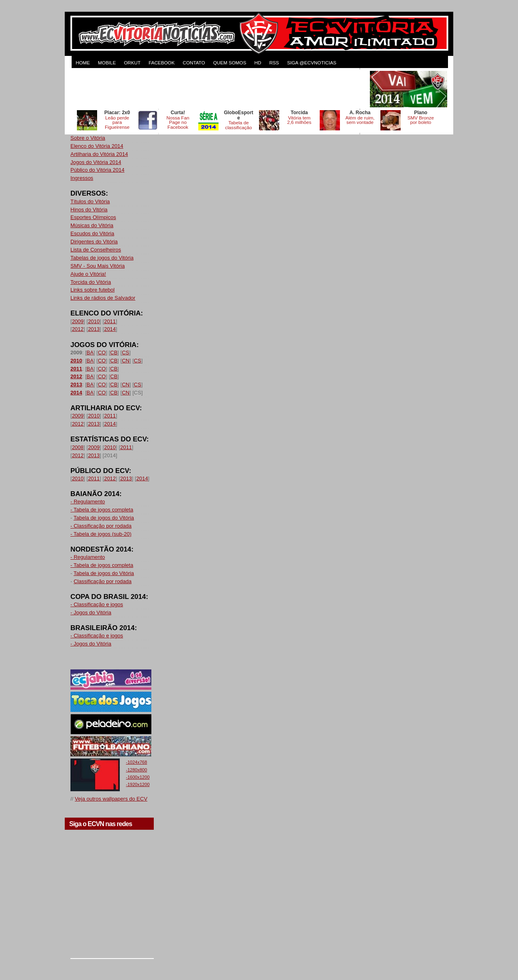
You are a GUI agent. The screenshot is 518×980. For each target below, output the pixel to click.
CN (126, 361)
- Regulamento (88, 502)
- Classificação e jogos (97, 604)
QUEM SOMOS (230, 63)
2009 (78, 321)
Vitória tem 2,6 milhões (299, 120)
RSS (274, 63)
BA (90, 353)
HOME (83, 63)
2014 (110, 329)
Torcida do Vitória (91, 282)
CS (125, 353)
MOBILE (107, 63)
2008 (78, 447)
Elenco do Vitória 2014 (97, 146)
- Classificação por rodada (101, 526)
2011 (110, 321)
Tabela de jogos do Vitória (104, 518)
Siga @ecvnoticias (312, 63)
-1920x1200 (138, 784)
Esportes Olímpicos (93, 217)
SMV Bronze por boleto (421, 120)
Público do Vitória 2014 (97, 170)
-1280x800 (136, 770)
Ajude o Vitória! (88, 274)
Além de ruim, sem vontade (360, 120)
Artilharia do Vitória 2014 (99, 154)
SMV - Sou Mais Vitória (98, 266)
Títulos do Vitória (90, 201)
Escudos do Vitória (92, 233)
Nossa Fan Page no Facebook (178, 122)
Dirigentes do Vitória (94, 242)
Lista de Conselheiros (96, 250)
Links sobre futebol (92, 290)
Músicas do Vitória (92, 225)
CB (114, 353)
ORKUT (132, 63)
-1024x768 (136, 762)
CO (102, 353)
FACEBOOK (161, 63)
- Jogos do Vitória (91, 612)
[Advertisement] (219, 89)
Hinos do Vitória (89, 210)
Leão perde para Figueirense (117, 122)
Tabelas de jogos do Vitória (102, 258)
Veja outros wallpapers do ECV (111, 799)
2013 (94, 329)
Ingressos (82, 178)
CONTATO (194, 63)
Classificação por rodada (103, 581)
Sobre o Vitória (88, 138)
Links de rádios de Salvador (103, 298)
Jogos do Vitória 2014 (96, 162)
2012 (78, 329)
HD (258, 63)
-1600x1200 (138, 777)
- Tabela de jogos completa (102, 510)
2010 (94, 321)
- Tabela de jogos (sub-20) (101, 534)
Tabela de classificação (238, 125)
